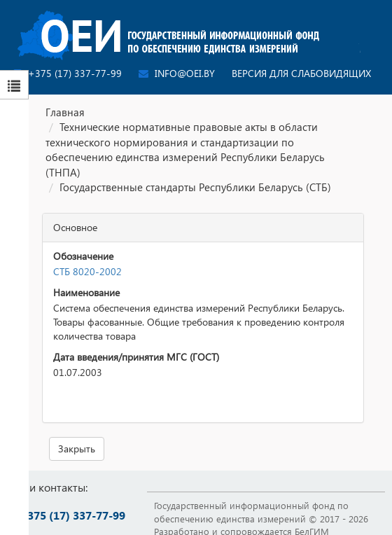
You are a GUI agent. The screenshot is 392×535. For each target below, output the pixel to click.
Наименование (86, 292)
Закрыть (77, 449)
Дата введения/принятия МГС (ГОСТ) (136, 357)
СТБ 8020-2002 (87, 271)
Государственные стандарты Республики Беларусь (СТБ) (195, 187)
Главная (65, 112)
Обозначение (83, 256)
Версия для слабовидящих (301, 73)
